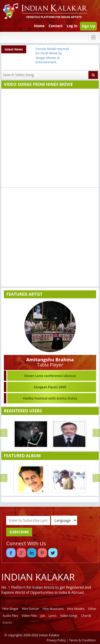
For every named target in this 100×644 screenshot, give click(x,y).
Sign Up (88, 26)
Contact (56, 26)
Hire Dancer (30, 609)
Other (92, 609)
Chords (86, 616)
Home (39, 26)
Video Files (29, 616)
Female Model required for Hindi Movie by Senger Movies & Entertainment (52, 55)
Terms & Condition (83, 640)
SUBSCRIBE (19, 532)
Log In (72, 26)
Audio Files (10, 616)
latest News (14, 49)
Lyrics (52, 616)
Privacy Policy (56, 640)
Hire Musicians (53, 609)
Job (43, 616)
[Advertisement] (49, 139)
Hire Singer (11, 609)
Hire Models (76, 609)
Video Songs (69, 616)
